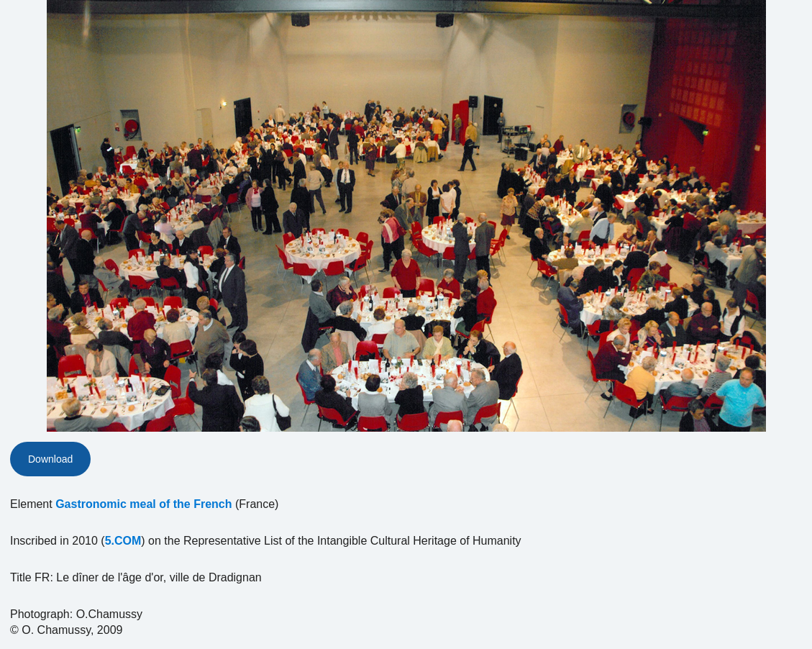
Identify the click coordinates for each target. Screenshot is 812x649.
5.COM (123, 541)
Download (50, 459)
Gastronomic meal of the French (143, 504)
